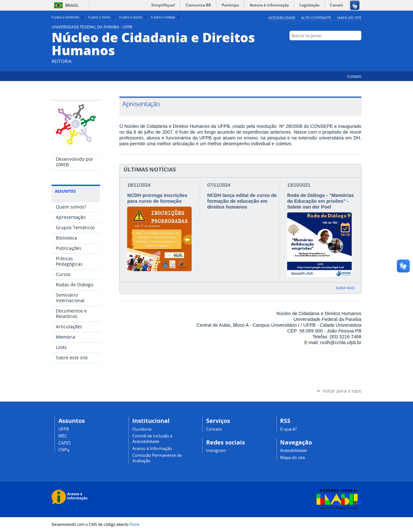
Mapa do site (349, 18)
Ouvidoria (142, 429)
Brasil (72, 5)
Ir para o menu (102, 17)
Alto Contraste (316, 18)
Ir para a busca (133, 17)
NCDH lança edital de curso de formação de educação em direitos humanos (242, 201)
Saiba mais (345, 288)
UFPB (64, 429)
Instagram (358, 48)
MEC (63, 436)
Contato (354, 76)
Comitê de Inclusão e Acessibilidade (152, 439)
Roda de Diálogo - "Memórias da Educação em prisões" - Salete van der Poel (321, 201)
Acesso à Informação (152, 449)
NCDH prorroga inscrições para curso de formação (157, 198)
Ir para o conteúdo (68, 17)
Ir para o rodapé (166, 17)
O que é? (288, 429)
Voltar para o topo (342, 391)
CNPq (64, 450)
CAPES (65, 443)
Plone (134, 524)
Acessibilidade (282, 18)
